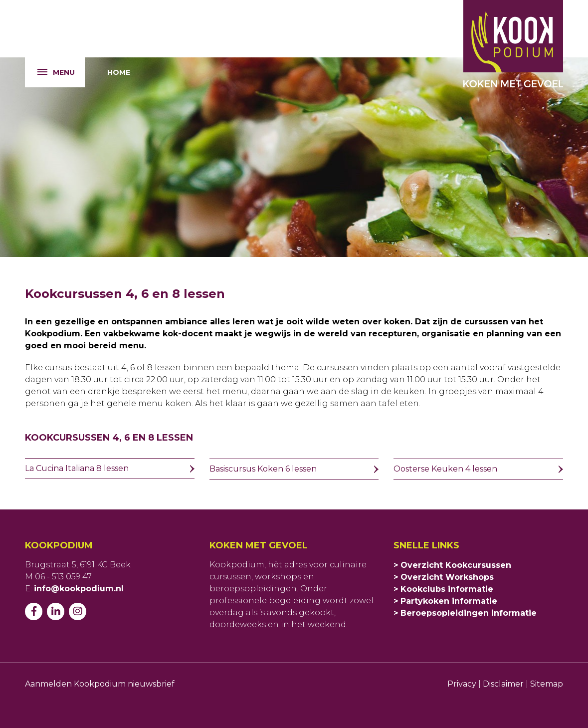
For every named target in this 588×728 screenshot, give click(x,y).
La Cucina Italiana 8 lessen (77, 468)
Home (119, 72)
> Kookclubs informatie (443, 589)
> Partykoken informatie (445, 601)
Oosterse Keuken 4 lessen (445, 469)
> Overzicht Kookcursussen (452, 565)
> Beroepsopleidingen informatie (465, 613)
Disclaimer (503, 684)
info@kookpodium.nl (79, 589)
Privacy (463, 684)
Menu (50, 73)
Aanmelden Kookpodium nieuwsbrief (100, 684)
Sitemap (547, 684)
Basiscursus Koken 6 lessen (263, 469)
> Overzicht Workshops (444, 577)
